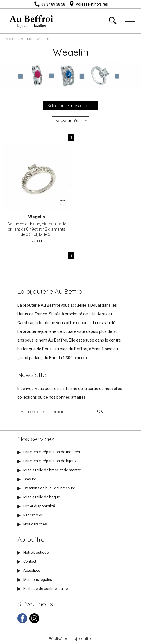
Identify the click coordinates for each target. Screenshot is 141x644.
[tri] (71, 121)
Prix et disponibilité (39, 506)
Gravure (30, 479)
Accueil (11, 39)
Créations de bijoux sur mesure (49, 488)
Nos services (36, 439)
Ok (100, 411)
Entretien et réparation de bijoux (50, 461)
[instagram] (34, 622)
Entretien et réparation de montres (52, 452)
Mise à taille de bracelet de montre (52, 470)
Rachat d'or (33, 515)
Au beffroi (32, 539)
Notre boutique (36, 552)
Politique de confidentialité (45, 589)
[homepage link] (32, 20)
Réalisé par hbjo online (70, 638)
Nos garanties (35, 524)
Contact (30, 561)
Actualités (32, 570)
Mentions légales (38, 579)
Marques (26, 39)
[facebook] (22, 622)
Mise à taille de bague (42, 497)
